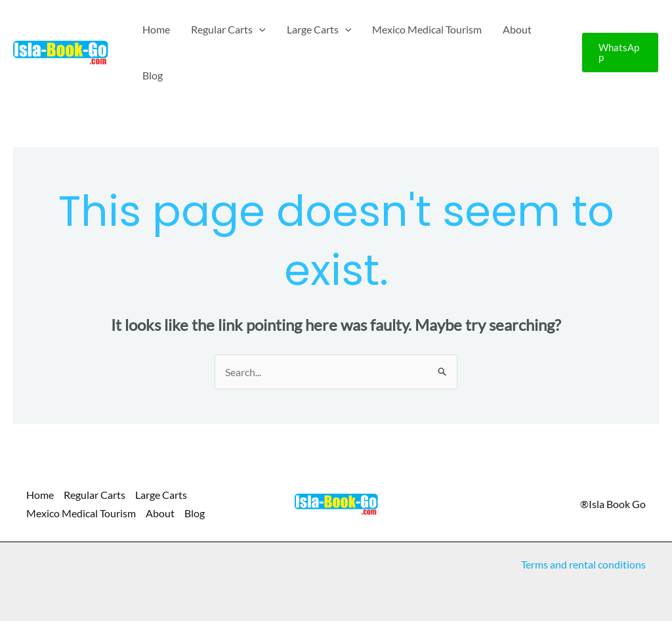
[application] (259, 30)
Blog (153, 75)
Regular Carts (228, 30)
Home (156, 29)
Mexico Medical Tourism (427, 29)
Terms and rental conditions (583, 564)
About (517, 29)
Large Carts (319, 30)
